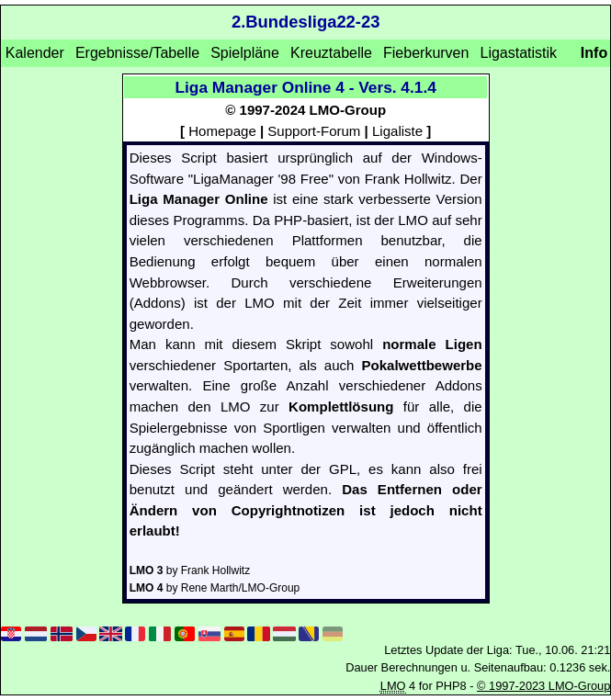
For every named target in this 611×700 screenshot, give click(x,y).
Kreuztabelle (331, 53)
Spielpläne (245, 53)
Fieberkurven (426, 53)
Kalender (35, 53)
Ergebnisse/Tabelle (137, 53)
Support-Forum (314, 131)
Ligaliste (397, 131)
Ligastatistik (518, 53)
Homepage (222, 131)
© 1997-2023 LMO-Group (543, 686)
